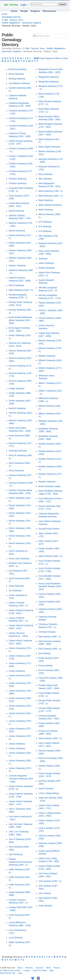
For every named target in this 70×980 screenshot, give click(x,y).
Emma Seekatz (46, 666)
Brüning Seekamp (17, 79)
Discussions (49, 11)
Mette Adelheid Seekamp (50, 205)
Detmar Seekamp (17, 231)
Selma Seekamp (46, 263)
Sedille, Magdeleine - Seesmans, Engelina (21, 23)
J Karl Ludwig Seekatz (49, 793)
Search (63, 4)
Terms (48, 968)
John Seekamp (16, 854)
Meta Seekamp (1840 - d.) (51, 196)
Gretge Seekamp (17, 389)
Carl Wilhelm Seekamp (19, 83)
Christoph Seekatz (47, 632)
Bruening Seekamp (18, 69)
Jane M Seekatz (46, 789)
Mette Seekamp (46, 210)
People (24, 11)
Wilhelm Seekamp (47, 356)
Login (23, 5)
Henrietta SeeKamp (18, 451)
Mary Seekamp (46, 174)
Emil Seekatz (45, 653)
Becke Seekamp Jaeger (50, 486)
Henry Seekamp (16, 471)
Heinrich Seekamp (17, 408)
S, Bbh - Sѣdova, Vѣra (12, 20)
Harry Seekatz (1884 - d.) (50, 738)
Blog (52, 970)
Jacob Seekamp (16, 586)
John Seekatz (45, 893)
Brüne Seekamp (16, 74)
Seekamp (43, 259)
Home (14, 11)
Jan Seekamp (15, 591)
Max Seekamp (45, 179)
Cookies (26, 970)
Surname (39, 968)
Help (20, 973)
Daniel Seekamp (16, 211)
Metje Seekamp (46, 200)
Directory (29, 968)
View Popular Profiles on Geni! (51, 58)
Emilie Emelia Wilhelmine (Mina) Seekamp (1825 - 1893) (20, 320)
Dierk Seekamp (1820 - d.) (21, 290)
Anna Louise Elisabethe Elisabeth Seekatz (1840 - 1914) (50, 587)
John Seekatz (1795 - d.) (50, 881)
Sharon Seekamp (47, 268)
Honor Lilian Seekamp (19, 559)
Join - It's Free (11, 5)
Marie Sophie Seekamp (49, 147)
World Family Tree (8, 973)
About (20, 968)
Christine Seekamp (17, 179)
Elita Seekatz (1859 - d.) (50, 637)
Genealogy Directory (11, 17)
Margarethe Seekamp (48, 77)
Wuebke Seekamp (47, 482)
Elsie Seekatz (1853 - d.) (50, 649)
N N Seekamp (45, 222)
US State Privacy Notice (10, 970)
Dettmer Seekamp (17, 266)
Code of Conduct (40, 970)
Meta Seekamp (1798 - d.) (51, 191)
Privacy (57, 968)
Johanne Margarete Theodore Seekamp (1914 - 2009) (21, 779)
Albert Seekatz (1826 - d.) (50, 556)
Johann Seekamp (17, 671)
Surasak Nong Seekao (49, 529)
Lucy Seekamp (16, 938)
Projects (35, 11)
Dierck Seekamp (16, 285)
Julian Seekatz (45, 906)
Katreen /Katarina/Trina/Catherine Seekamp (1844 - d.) (20, 862)
